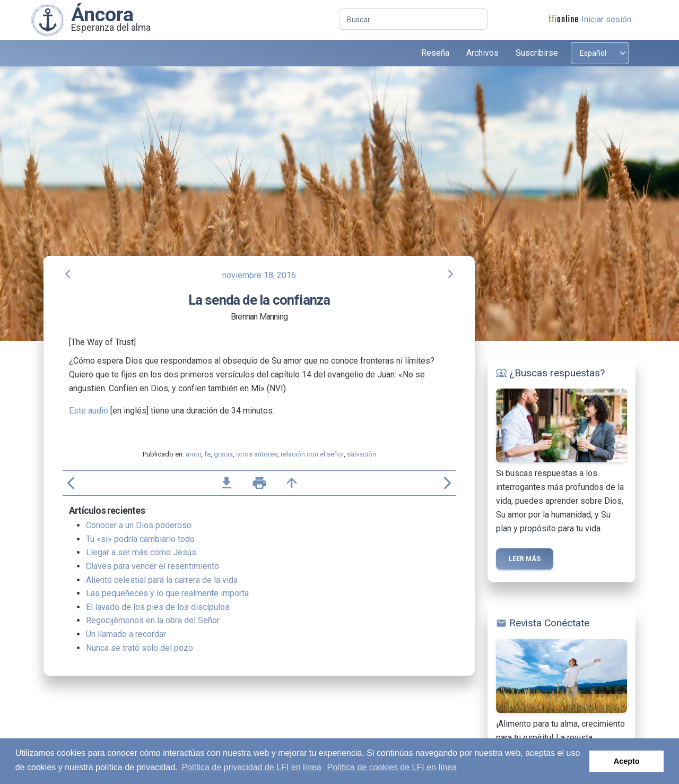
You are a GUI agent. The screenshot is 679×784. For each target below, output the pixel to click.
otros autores (257, 454)
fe (207, 454)
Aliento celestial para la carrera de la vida (162, 580)
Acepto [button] (627, 761)
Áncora (102, 14)
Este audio (89, 411)
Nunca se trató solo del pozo (140, 648)
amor (193, 454)
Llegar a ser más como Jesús (141, 552)
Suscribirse (537, 53)
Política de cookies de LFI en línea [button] (392, 767)
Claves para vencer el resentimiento (153, 566)
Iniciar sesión (606, 19)
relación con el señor (312, 454)
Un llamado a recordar (126, 634)
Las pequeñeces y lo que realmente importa (167, 593)
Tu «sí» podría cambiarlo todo (140, 539)
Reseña (435, 53)
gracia (223, 454)
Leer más (525, 559)
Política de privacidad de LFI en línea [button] (251, 767)
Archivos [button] (482, 53)
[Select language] (600, 53)
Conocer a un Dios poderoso (139, 525)
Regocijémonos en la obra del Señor (153, 620)
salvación (362, 454)
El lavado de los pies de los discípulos (158, 607)
